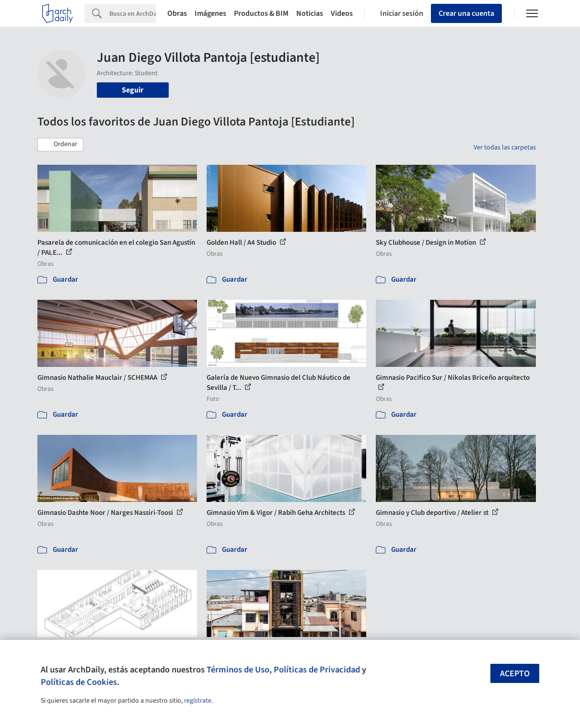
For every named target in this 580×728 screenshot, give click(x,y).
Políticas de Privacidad (317, 670)
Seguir (133, 90)
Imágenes (210, 13)
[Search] (133, 13)
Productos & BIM (261, 13)
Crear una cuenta (466, 13)
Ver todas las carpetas (505, 148)
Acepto (515, 674)
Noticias (310, 13)
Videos (342, 13)
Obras (177, 13)
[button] (60, 145)
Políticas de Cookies (79, 682)
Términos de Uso (238, 670)
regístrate (198, 701)
